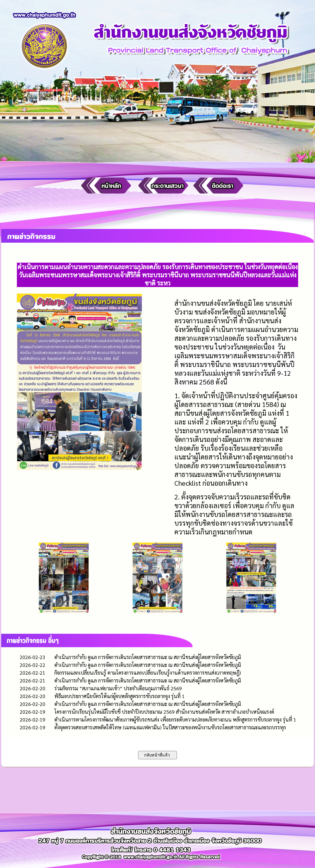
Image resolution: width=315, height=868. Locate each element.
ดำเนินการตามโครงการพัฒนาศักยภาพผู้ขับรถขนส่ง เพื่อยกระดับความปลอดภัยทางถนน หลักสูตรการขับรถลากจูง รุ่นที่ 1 (175, 719)
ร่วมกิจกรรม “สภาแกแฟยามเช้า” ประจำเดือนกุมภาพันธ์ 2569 (118, 688)
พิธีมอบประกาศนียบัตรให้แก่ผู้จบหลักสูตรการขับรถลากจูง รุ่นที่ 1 (120, 696)
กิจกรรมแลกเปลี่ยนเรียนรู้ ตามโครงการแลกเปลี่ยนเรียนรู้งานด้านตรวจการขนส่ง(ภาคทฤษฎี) (148, 673)
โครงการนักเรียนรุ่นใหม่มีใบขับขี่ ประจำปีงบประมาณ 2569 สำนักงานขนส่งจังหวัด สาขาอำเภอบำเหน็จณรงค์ (164, 712)
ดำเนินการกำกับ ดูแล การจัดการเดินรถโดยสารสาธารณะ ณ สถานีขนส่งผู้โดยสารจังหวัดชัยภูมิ (148, 657)
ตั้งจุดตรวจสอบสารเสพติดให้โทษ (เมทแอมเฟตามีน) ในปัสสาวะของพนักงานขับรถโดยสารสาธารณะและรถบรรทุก (170, 727)
